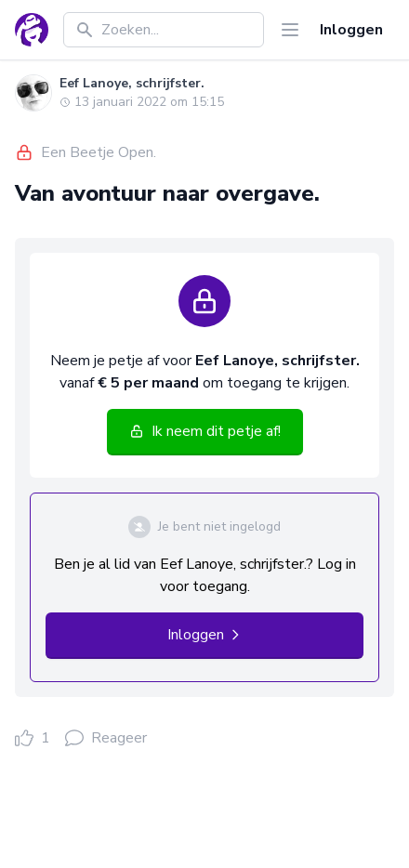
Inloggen (351, 30)
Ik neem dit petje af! (205, 431)
